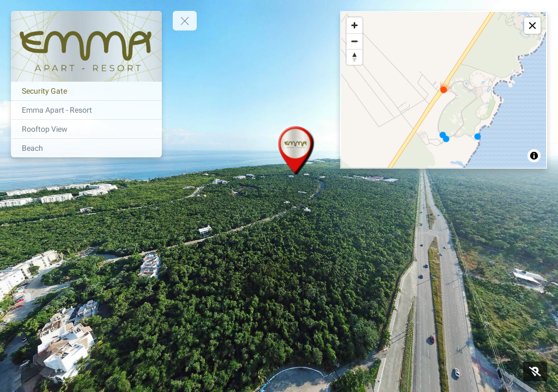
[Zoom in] (354, 25)
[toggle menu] (185, 21)
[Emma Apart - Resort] (86, 110)
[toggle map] (532, 26)
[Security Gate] (86, 91)
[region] (444, 90)
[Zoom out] (354, 41)
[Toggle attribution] (534, 156)
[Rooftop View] (86, 129)
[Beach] (86, 148)
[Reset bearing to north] (354, 57)
